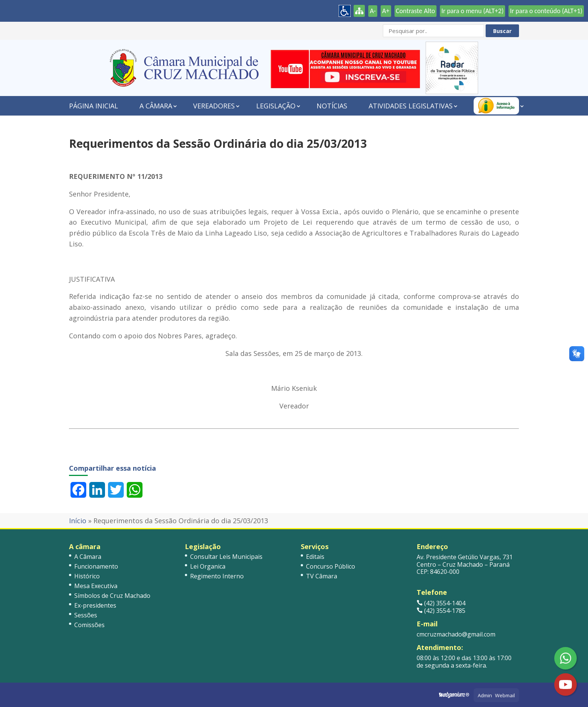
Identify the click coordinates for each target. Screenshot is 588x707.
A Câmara (156, 106)
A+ (386, 11)
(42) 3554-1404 (441, 603)
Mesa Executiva (96, 586)
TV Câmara (322, 576)
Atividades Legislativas (411, 106)
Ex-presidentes (95, 605)
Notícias (332, 106)
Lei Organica (208, 566)
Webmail (505, 695)
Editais (315, 557)
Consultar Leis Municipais (226, 557)
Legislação (276, 106)
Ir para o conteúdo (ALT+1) (546, 11)
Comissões (89, 625)
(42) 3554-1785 (441, 611)
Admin (485, 695)
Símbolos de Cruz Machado (112, 596)
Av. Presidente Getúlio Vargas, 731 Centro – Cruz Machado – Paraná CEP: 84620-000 (465, 564)
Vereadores (214, 106)
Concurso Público (331, 566)
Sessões (86, 615)
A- (373, 11)
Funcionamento (96, 566)
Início (78, 521)
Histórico (87, 576)
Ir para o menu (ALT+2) (472, 11)
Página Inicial (94, 106)
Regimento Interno (217, 576)
